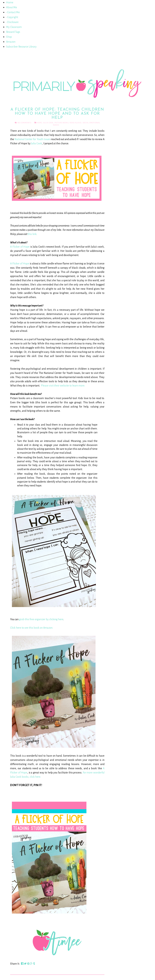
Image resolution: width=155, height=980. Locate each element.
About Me (12, 7)
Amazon (11, 42)
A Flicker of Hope (20, 247)
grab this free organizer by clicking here (41, 619)
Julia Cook (48, 123)
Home (10, 2)
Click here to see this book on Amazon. (32, 628)
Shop (9, 37)
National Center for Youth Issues (32, 139)
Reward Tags (13, 32)
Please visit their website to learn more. (63, 386)
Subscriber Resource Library (21, 47)
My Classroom (14, 27)
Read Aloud (75, 123)
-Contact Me (13, 12)
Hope (39, 123)
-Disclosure (12, 22)
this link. (32, 234)
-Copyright (12, 17)
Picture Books (61, 123)
